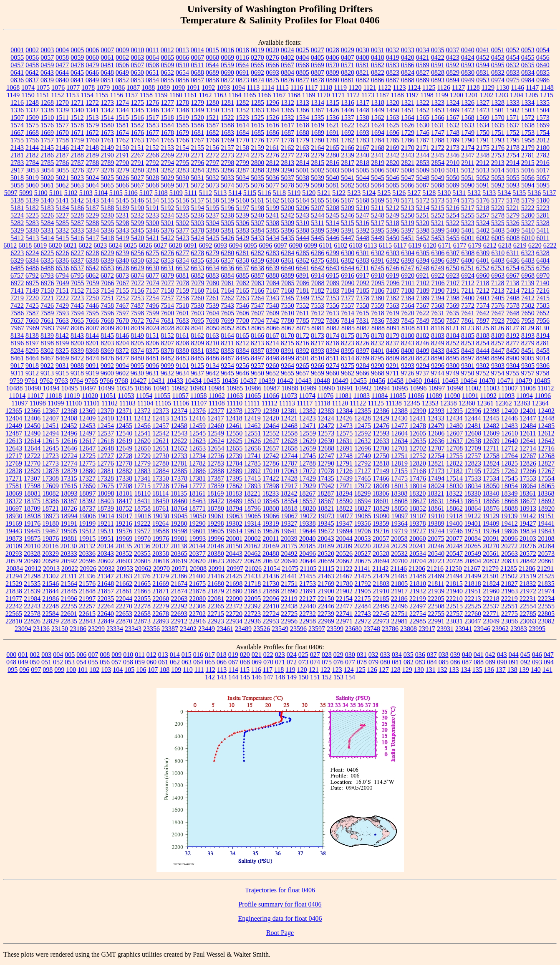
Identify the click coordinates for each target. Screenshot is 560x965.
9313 (47, 373)
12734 (197, 456)
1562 (378, 118)
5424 (197, 238)
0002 (32, 50)
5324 (483, 223)
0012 (167, 50)
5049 (438, 178)
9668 (378, 373)
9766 (106, 381)
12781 (179, 463)
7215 (528, 290)
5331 (47, 230)
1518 (167, 118)
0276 (272, 57)
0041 (483, 50)
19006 (88, 516)
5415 (62, 238)
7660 (32, 320)
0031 (378, 50)
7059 (93, 283)
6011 (543, 238)
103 (106, 670)
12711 (491, 448)
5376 (167, 230)
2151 (137, 148)
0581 (363, 65)
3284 (197, 170)
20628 (252, 561)
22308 (197, 606)
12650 (142, 448)
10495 (69, 388)
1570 (498, 118)
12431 (418, 418)
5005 (363, 170)
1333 (513, 103)
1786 (408, 140)
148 (280, 677)
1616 (272, 125)
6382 (348, 260)
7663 (62, 320)
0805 (303, 72)
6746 (393, 268)
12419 (252, 418)
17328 (106, 478)
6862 (92, 275)
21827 (510, 584)
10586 (143, 388)
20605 (142, 561)
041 (479, 655)
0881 (348, 80)
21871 (161, 591)
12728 (124, 456)
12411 (124, 418)
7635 (453, 313)
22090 (234, 599)
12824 (491, 463)
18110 (143, 493)
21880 (234, 591)
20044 (344, 538)
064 (198, 662)
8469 (62, 358)
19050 (198, 516)
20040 (308, 538)
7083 (258, 283)
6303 (393, 253)
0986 (543, 80)
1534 (303, 118)
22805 (546, 614)
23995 (537, 629)
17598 (32, 486)
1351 (227, 110)
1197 (412, 95)
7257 (167, 298)
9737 (422, 373)
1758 (62, 140)
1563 (393, 118)
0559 (227, 65)
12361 (485, 403)
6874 (137, 275)
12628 (289, 441)
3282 (167, 170)
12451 (50, 426)
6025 (130, 245)
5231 (122, 215)
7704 (257, 320)
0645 (77, 72)
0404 (303, 57)
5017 (543, 170)
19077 (345, 516)
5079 (303, 185)
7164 (227, 290)
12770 (32, 463)
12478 (418, 426)
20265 (472, 546)
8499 (288, 358)
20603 (124, 561)
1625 (393, 125)
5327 (528, 223)
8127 (512, 328)
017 (210, 655)
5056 (528, 178)
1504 (543, 110)
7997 (63, 328)
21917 (399, 591)
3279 (122, 170)
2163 (303, 148)
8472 (77, 358)
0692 (257, 72)
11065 (253, 396)
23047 (473, 621)
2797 (212, 163)
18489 (234, 501)
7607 (257, 313)
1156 (117, 95)
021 (257, 655)
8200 (77, 343)
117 (268, 670)
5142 (77, 200)
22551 (510, 606)
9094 (122, 366)
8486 (212, 358)
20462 (252, 553)
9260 (272, 366)
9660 (333, 373)
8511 (332, 358)
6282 (257, 253)
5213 (408, 208)
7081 (228, 283)
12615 (50, 441)
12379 (252, 411)
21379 (161, 576)
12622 (179, 441)
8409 (423, 351)
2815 (318, 163)
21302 (50, 576)
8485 (197, 358)
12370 (106, 411)
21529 (14, 584)
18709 (32, 508)
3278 (107, 170)
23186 (78, 629)
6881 (182, 275)
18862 (454, 508)
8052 (228, 328)
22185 (381, 599)
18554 (289, 501)
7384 (408, 298)
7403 (483, 298)
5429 (242, 238)
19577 (142, 531)
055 (93, 662)
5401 (468, 230)
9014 (543, 358)
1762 (122, 140)
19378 (418, 523)
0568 (303, 65)
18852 (418, 508)
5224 (17, 215)
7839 (393, 320)
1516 (137, 118)
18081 (33, 493)
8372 (122, 351)
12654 (216, 448)
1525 (257, 118)
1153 (72, 95)
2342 (393, 155)
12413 (161, 418)
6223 (17, 253)
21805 (399, 584)
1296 (272, 103)
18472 (216, 501)
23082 (546, 621)
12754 (436, 456)
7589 (47, 313)
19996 (216, 538)
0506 (122, 65)
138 (512, 670)
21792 (363, 584)
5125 (384, 193)
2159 (257, 148)
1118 (326, 87)
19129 (491, 516)
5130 (444, 193)
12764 (510, 456)
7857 (453, 320)
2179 (528, 148)
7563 (393, 305)
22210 (454, 599)
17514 (454, 478)
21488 (418, 576)
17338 (124, 478)
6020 (55, 245)
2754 (513, 155)
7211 (468, 290)
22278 (142, 606)
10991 (345, 388)
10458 (395, 381)
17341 (142, 478)
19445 (32, 531)
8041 (198, 328)
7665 (77, 320)
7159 (182, 290)
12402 (546, 411)
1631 (438, 125)
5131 (459, 193)
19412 (510, 523)
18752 (124, 508)
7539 (212, 305)
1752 (513, 133)
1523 (242, 118)
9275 (348, 366)
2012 (543, 140)
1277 (167, 103)
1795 (513, 140)
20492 (289, 553)
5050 (453, 178)
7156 (137, 290)
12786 (271, 463)
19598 (179, 531)
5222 (528, 208)
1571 (513, 118)
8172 (303, 336)
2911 (468, 163)
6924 (468, 275)
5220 (498, 208)
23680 (353, 629)
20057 (381, 538)
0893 (438, 80)
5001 (303, 170)
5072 (197, 185)
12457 (161, 426)
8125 (482, 328)
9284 (363, 366)
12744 (289, 456)
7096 (393, 283)
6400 (468, 260)
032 (373, 655)
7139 (527, 283)
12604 (399, 433)
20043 (326, 538)
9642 (212, 373)
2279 (318, 155)
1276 (152, 103)
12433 (436, 418)
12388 (399, 411)
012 (151, 655)
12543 (179, 433)
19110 (436, 516)
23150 (60, 629)
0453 (498, 57)
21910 (381, 591)
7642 (483, 313)
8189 (498, 336)
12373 (161, 411)
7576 (498, 305)
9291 (393, 366)
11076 (325, 396)
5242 (288, 215)
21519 (528, 576)
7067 (123, 283)
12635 (418, 441)
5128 (429, 193)
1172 (353, 95)
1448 (363, 110)
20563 (510, 553)
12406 (32, 418)
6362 (303, 260)
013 (163, 655)
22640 (106, 614)
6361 (288, 260)
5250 (408, 215)
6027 (160, 245)
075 (327, 662)
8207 (167, 343)
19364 (399, 523)
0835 (543, 72)
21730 (271, 584)
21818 (473, 584)
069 (257, 662)
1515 (122, 118)
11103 (127, 403)
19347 (344, 523)
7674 (152, 320)
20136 (142, 546)
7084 (273, 283)
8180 (408, 336)
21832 (528, 584)
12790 (326, 463)
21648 (106, 584)
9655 (288, 373)
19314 (252, 523)
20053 (363, 538)
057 (116, 662)
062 (175, 662)
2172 (438, 148)
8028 (168, 328)
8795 (378, 358)
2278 (303, 155)
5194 (197, 208)
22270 (124, 606)
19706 (363, 531)
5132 (474, 193)
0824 (408, 72)
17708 (124, 486)
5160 (242, 200)
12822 (454, 463)
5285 (62, 223)
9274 (333, 366)
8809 (393, 358)
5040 (333, 178)
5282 (17, 223)
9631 (152, 373)
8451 (528, 351)
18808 (271, 508)
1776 (257, 140)
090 (502, 662)
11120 (340, 403)
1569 (483, 118)
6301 (363, 253)
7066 (108, 283)
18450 (161, 501)
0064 (152, 57)
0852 (122, 80)
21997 (87, 599)
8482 (167, 358)
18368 (546, 493)
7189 (423, 290)
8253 (468, 343)
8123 (467, 328)
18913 (528, 508)
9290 (378, 366)
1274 (122, 103)
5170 (393, 200)
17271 (14, 478)
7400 (468, 298)
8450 (513, 351)
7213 (498, 290)
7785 (303, 320)
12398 (491, 411)
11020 (90, 396)
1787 (423, 140)
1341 (92, 110)
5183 (47, 208)
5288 (92, 223)
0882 (363, 80)
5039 (318, 178)
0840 (62, 80)
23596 (298, 629)
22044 (124, 599)
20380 (216, 553)
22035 (106, 599)
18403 (106, 501)
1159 (161, 95)
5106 (131, 193)
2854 (438, 163)
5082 (348, 185)
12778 (124, 463)
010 (128, 655)
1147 (532, 87)
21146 (399, 569)
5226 (47, 215)
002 (35, 655)
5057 (543, 178)
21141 (362, 569)
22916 (197, 621)
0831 (483, 72)
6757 (17, 275)
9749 (452, 373)
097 (36, 670)
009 (116, 655)
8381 (197, 351)
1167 (279, 95)
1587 (212, 125)
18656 (491, 501)
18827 (363, 508)
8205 (137, 343)
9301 (468, 366)
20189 (325, 546)
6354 (182, 260)
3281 (152, 170)
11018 (54, 396)
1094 (238, 87)
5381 (227, 230)
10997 (436, 388)
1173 (368, 95)
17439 (344, 478)
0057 (47, 57)
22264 (106, 606)
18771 (197, 508)
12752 (418, 456)
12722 (32, 456)
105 (129, 670)
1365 (288, 110)
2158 (242, 148)
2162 (288, 148)
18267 (307, 493)
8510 (318, 358)
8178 (378, 336)
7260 (197, 298)
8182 (423, 336)
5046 (393, 178)
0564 (242, 65)
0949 (468, 80)
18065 (546, 486)
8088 (378, 328)
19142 (527, 516)
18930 (14, 516)
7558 (363, 305)
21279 (490, 569)
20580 (32, 561)
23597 (317, 629)
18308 (399, 493)
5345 (137, 230)
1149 (13, 95)
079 (373, 662)
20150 (234, 546)
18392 (87, 501)
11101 (92, 403)
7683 (182, 320)
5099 (26, 193)
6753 (498, 268)
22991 (436, 621)
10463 (450, 381)
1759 (77, 140)
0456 (543, 57)
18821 (326, 508)
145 (245, 677)
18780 (216, 508)
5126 (399, 193)
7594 (77, 313)
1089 (163, 87)
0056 (32, 57)
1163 (220, 95)
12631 (344, 441)
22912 (179, 621)
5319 (408, 223)
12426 (344, 418)
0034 (423, 50)
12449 (14, 426)
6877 (152, 275)
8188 (483, 336)
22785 (528, 614)
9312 (32, 373)
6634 (212, 268)
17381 (197, 478)
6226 (62, 253)
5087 (423, 185)
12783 (216, 463)
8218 (333, 343)
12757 (473, 456)
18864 (473, 508)
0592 (453, 65)
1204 (517, 95)
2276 (272, 155)
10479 (524, 381)
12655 (234, 448)
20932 (106, 569)
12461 (234, 426)
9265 (303, 366)
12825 (510, 463)
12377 (216, 411)
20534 (418, 553)
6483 (528, 260)
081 (397, 662)
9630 (137, 373)
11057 (180, 396)
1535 (318, 118)
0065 (167, 57)
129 (407, 670)
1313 (303, 103)
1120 (355, 87)
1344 (122, 110)
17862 (234, 486)
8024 (153, 328)
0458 (32, 65)
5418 (107, 238)
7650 (528, 313)
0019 (257, 50)
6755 (528, 268)
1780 (318, 140)
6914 (318, 275)
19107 (418, 516)
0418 (378, 57)
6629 (137, 268)
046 (537, 655)
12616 (69, 441)
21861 (124, 591)
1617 (288, 125)
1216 (17, 103)
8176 (363, 336)
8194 (543, 336)
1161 (190, 95)
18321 (436, 493)
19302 (234, 523)
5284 (47, 223)
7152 (77, 290)
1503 (528, 110)
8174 (333, 336)
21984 (32, 599)
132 (442, 670)
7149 (32, 290)
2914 (513, 163)
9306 (543, 366)
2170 (408, 148)
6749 (438, 268)
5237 (212, 215)
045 (525, 655)
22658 (142, 614)
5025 (107, 178)
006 (81, 655)
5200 (288, 208)
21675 (197, 584)
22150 (326, 599)
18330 (472, 493)
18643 (454, 501)
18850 (399, 508)
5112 (205, 193)
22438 (289, 606)
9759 (16, 381)
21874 (179, 591)
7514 (167, 305)
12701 (399, 448)
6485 (17, 268)
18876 (491, 508)
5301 (167, 223)
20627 (234, 561)
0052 (513, 50)
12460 (216, 426)
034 (397, 655)
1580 (107, 125)
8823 (423, 358)
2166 (348, 148)
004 (58, 655)
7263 (242, 298)
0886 (378, 80)
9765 (91, 381)
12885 (179, 471)
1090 (178, 87)
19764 (491, 531)
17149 (381, 471)
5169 (378, 200)
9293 (408, 366)
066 (222, 662)
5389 (318, 230)
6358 (242, 260)
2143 (17, 148)
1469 (453, 110)
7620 (408, 313)
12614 (32, 441)
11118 (322, 403)
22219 (510, 599)
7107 (453, 283)
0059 (77, 57)
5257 (483, 215)
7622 (423, 313)
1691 (333, 133)
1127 (458, 87)
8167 (272, 336)
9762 (46, 381)
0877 (303, 80)
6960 (483, 275)
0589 (423, 65)
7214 (513, 290)
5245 (333, 215)
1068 (13, 87)
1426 (333, 110)
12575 (344, 433)
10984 (216, 388)
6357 (227, 260)
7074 (153, 283)
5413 (32, 238)
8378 (167, 351)
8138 (32, 336)
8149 (137, 336)
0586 (408, 65)
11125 (376, 403)
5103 (86, 193)
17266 (528, 471)
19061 (216, 516)
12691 (344, 448)
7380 (378, 298)
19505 (69, 531)
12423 (308, 418)
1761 (107, 140)
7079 (198, 283)
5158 (212, 200)
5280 (528, 215)
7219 (17, 298)
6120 (430, 245)
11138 (394, 403)
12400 (510, 411)
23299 (96, 629)
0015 (212, 50)
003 (46, 655)
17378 (179, 478)
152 (327, 677)
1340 (77, 110)
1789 (453, 140)
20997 (235, 569)
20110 (32, 546)
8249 (438, 343)
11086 (416, 396)
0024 (288, 50)
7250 (92, 298)
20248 (454, 546)
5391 (348, 230)
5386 (288, 230)
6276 (167, 253)
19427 (528, 523)
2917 (17, 170)
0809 (333, 72)
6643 (333, 268)
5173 (438, 200)
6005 (498, 238)
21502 (510, 576)
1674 (122, 133)
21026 (253, 569)
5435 (288, 238)
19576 (124, 531)
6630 (152, 268)
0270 (257, 57)
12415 (179, 418)
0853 (137, 80)
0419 (393, 57)
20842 (528, 561)
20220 (362, 546)
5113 (220, 193)
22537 (491, 606)
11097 (19, 403)
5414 (47, 238)
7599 (152, 313)
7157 (152, 290)
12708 (454, 448)
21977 (14, 599)
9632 (167, 373)
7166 (257, 290)
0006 (92, 50)
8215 (288, 343)
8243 (408, 343)
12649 (124, 448)
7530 (197, 305)
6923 (453, 275)
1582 (137, 125)
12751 (399, 456)
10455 (358, 381)
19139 (509, 516)
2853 (423, 163)
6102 (341, 245)
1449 (378, 110)
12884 (161, 471)
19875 (32, 538)
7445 (77, 305)
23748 (372, 629)
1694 (378, 133)
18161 (197, 493)
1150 (28, 95)
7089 (333, 283)
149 (292, 677)
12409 (87, 418)
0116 (242, 57)
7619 (393, 313)
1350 (212, 110)
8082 (333, 328)
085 (444, 662)
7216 (543, 290)
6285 (303, 253)
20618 (161, 561)
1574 (17, 125)
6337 (77, 260)
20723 (436, 561)
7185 (363, 290)
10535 (124, 388)
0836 (17, 80)
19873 (14, 538)
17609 (50, 486)
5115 (250, 193)
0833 (513, 72)
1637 (513, 125)
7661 (47, 320)
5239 (242, 215)
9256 (242, 366)
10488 (14, 388)
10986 (253, 388)
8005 (78, 328)
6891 (303, 275)
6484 (543, 260)
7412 (528, 298)
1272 (92, 103)
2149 (107, 148)
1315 (333, 103)
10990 (326, 388)
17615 (69, 486)
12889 (234, 471)
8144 (92, 336)
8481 (152, 358)
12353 (430, 403)
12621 (161, 441)
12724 (69, 456)
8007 (93, 328)
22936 (252, 621)
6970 (543, 275)
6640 (288, 268)
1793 (498, 140)
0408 (363, 57)
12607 (454, 433)
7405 (498, 298)
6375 (318, 260)
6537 (77, 268)
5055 (513, 178)
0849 (92, 80)
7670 (122, 320)
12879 (69, 471)
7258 (182, 298)
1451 (408, 110)
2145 (47, 148)
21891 (308, 591)
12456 (142, 426)
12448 (546, 418)
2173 (453, 148)
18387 (69, 501)
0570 (333, 65)
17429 (308, 478)
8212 (242, 343)
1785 (393, 140)
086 (455, 662)
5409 (513, 230)
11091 (470, 396)
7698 (212, 320)
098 (48, 670)
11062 (216, 396)
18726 (69, 508)
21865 (142, 591)
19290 (197, 523)
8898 (483, 358)
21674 (179, 584)
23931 (445, 629)
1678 (167, 133)
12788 (308, 463)
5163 (288, 200)
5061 (47, 185)
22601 (69, 614)
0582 (378, 65)
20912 (33, 569)
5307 (257, 223)
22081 (216, 599)
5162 (272, 200)
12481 (473, 426)
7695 (197, 320)
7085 (288, 283)
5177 (498, 200)
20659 (326, 561)
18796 (252, 508)
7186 (378, 290)
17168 (418, 471)
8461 (17, 358)
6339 (107, 260)
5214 (423, 208)
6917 (363, 275)
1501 (498, 110)
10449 (340, 381)
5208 (333, 208)
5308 (272, 223)
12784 (234, 463)
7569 (453, 305)
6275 (152, 253)
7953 (528, 320)
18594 (363, 501)
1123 (399, 87)
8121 (452, 328)
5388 (303, 230)
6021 (70, 245)
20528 (381, 553)
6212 (490, 245)
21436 (271, 576)
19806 (510, 531)
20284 (546, 546)
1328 (498, 103)
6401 (483, 260)
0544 (212, 65)
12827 (546, 463)
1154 (87, 95)
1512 (77, 118)
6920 (408, 275)
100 (71, 670)
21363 (124, 576)
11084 (380, 396)
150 (303, 677)
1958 (528, 140)
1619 (318, 125)
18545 (271, 501)
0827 (423, 72)
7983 (48, 328)
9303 (498, 366)
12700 (381, 448)
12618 (106, 441)
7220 (32, 298)
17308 (50, 478)
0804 (288, 72)
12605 (418, 433)
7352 (318, 298)
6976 (48, 283)
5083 (363, 185)
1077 (73, 87)
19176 (32, 523)
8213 (257, 343)
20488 (271, 553)
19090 (381, 516)
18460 (179, 501)
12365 (14, 411)
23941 (464, 629)
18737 (87, 508)
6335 (47, 260)
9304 (513, 366)
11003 (491, 388)
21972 (528, 591)
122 (325, 670)
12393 (436, 411)
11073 (289, 396)
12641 (528, 441)
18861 (436, 508)
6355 (197, 260)
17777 (197, 486)
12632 (363, 441)
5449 (378, 238)
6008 (513, 238)
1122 (385, 87)
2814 (303, 163)
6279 (212, 253)
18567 (326, 501)
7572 (468, 305)
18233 (270, 493)
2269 (167, 155)
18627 (418, 501)
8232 (378, 343)
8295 (32, 351)
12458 (179, 426)
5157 (197, 200)
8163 (212, 336)
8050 (213, 328)
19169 (14, 523)
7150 (47, 290)
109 (176, 670)
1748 (453, 133)
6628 (122, 268)
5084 (378, 185)
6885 (242, 275)
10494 (51, 388)
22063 (179, 599)
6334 (32, 260)
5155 (167, 200)
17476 (418, 478)
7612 (318, 313)
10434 (193, 381)
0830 (468, 72)
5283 (32, 223)
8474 (92, 358)
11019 (72, 396)
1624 (378, 125)
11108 (217, 403)
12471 (308, 426)
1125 (429, 87)
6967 (513, 275)
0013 (182, 50)
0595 (498, 65)
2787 (77, 163)
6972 (18, 283)
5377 (182, 230)
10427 (138, 381)
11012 (546, 388)
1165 (249, 95)
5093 (513, 185)
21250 (454, 569)
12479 (436, 426)
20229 (399, 546)
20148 (215, 546)
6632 (182, 268)
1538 (363, 118)
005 (70, 655)
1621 (333, 125)
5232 (137, 215)
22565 (14, 614)
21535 (32, 584)
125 (361, 670)
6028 (175, 245)
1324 (453, 103)
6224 (32, 253)
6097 (280, 245)
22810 (14, 621)
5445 (318, 238)
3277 (92, 170)
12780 (161, 463)
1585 (182, 125)
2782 (543, 155)
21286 (527, 569)
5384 (257, 230)
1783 (363, 140)
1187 (382, 95)
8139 (47, 336)
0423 (453, 57)
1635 (498, 125)
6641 (303, 268)
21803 (381, 584)
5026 (122, 178)
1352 (242, 110)
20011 (271, 538)
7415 (543, 298)
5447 (348, 238)
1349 (197, 110)
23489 (243, 629)
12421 (289, 418)
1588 (227, 125)
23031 (454, 621)
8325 (62, 351)
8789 (363, 358)
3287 (242, 170)
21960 (491, 591)
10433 (175, 381)
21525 (546, 576)
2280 (333, 155)
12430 (399, 418)
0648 (107, 72)
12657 (271, 448)
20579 (14, 561)
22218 (491, 599)
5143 (92, 200)
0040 (468, 50)
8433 (438, 351)
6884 (227, 275)
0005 (77, 50)
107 (153, 670)
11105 (163, 403)
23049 (491, 621)
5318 (393, 223)
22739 (326, 614)
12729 (142, 456)
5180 (543, 200)
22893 (161, 621)
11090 (452, 396)
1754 (543, 133)
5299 (137, 223)
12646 (69, 448)
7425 (32, 305)
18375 (32, 501)
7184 (348, 290)
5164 (303, 200)
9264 (288, 366)
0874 (257, 80)
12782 (197, 463)
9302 (483, 366)
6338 (92, 260)
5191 (152, 208)
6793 (47, 275)
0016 (227, 50)
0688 (197, 72)
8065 (258, 328)
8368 (92, 351)
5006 (378, 170)
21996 (69, 599)
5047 (408, 178)
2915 (528, 163)
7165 (242, 290)
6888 (272, 275)
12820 (418, 463)
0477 (62, 65)
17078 (326, 471)
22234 (546, 599)
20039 (289, 538)
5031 (197, 178)
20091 (491, 538)
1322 (423, 103)
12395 (454, 411)
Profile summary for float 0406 (280, 904)
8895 (453, 358)
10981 (161, 388)
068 (245, 662)
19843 (546, 531)
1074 (28, 87)
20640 (289, 561)
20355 (142, 553)
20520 (326, 553)
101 (83, 670)
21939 (436, 591)
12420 (271, 418)
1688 (303, 133)
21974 (546, 591)
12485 (546, 426)
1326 (468, 103)
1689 (318, 133)
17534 (491, 478)
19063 (235, 516)
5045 (378, 178)
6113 (370, 245)
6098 (295, 245)
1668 (32, 133)
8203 (107, 343)
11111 (252, 403)
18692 (546, 501)
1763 (137, 140)
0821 (363, 72)
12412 (142, 418)
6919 (393, 275)
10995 (400, 388)
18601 (381, 501)
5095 (543, 185)
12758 (491, 456)
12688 (326, 448)
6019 (40, 245)
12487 (14, 433)
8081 (318, 328)
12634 (399, 441)
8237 (393, 343)
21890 (289, 591)
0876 (288, 80)
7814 (348, 320)
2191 (122, 155)
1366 (303, 110)
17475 (399, 478)
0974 (498, 80)
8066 (273, 328)
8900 (513, 358)
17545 (510, 478)
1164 (235, 95)
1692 (348, 133)
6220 (535, 245)
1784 (378, 140)
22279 (161, 606)
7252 (122, 298)
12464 (271, 426)
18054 (510, 486)
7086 (303, 283)
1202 (487, 95)
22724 (271, 614)
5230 (107, 215)
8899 (498, 358)
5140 (47, 200)
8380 (182, 351)
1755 (17, 140)
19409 (491, 523)
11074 (307, 396)
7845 (408, 320)
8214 (272, 343)
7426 (47, 305)
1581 (122, 125)
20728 (454, 561)
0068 (212, 57)
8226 (363, 343)
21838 (14, 591)
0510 (182, 65)
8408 (408, 351)
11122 (358, 403)
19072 (308, 516)
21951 (473, 591)
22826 (32, 621)
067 (233, 662)
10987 (271, 388)
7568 (438, 305)
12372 (142, 411)
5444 (303, 238)
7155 (122, 290)
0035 (438, 50)
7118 (483, 283)
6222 (550, 245)
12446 (510, 418)
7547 (257, 305)
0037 (453, 50)
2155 (197, 148)
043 (502, 655)
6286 (318, 253)
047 (549, 655)
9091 (92, 366)
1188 (397, 95)
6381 (333, 260)
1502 (513, 110)
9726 (407, 373)
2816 (333, 163)
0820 (348, 72)
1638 (528, 125)
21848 (87, 591)
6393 (408, 260)
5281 (543, 215)
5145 (122, 200)
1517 (152, 118)
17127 (363, 471)
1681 (197, 133)
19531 (106, 531)
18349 (509, 493)
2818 (363, 163)
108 (164, 670)
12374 (179, 411)
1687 (288, 133)
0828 (438, 72)
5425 (212, 238)
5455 (453, 238)
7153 (92, 290)
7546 (242, 305)
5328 (543, 223)
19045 (179, 516)
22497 (418, 606)
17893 (252, 486)
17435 (326, 478)
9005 (528, 358)
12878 (50, 471)
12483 (510, 426)
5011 (453, 170)
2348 (483, 155)
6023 (100, 245)
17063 (289, 471)
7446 (92, 305)
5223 (543, 208)
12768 (546, 456)
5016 (528, 170)
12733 (179, 456)
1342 (107, 110)
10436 (230, 381)
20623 (216, 561)
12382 (308, 411)
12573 (326, 433)
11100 (74, 403)
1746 (423, 133)
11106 (181, 403)
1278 (182, 103)
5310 (303, 223)
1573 (543, 118)
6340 (122, 260)
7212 (483, 290)
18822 (344, 508)
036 (420, 655)
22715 (216, 614)
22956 (289, 621)
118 (279, 670)
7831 (363, 320)
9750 (467, 373)
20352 (124, 553)
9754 (497, 373)
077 (350, 662)
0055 (17, 57)
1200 (457, 95)
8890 (438, 358)
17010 (271, 471)
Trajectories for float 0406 (280, 890)
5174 (453, 200)
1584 (167, 125)
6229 (107, 253)
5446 (333, 238)
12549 (216, 433)
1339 (62, 110)
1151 (43, 95)
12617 (87, 441)
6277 (182, 253)
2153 (167, 148)
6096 (265, 245)
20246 (436, 546)
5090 (468, 185)
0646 (92, 72)
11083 (362, 396)
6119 (415, 245)
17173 (436, 471)
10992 (363, 388)
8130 (542, 328)
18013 (399, 486)
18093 (69, 493)
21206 (417, 569)
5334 (92, 230)
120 (302, 670)
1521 (212, 118)
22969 (326, 621)
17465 (363, 478)
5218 (483, 208)
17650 (87, 486)
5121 (324, 193)
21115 (326, 569)
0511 (197, 65)
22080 (197, 599)
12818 (381, 463)
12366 (32, 411)
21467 (344, 576)
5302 (182, 223)
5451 (408, 238)
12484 (528, 426)
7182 (318, 290)
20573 (546, 553)
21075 (290, 569)
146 (257, 677)
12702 (418, 448)
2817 (348, 163)
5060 (32, 185)
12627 (271, 441)
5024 (92, 178)
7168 (288, 290)
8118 (438, 328)
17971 (344, 486)
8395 (348, 351)
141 (547, 670)
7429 (62, 305)
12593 (381, 433)
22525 (473, 606)
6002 (483, 238)
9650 (257, 373)
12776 (106, 463)
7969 (33, 328)
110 (188, 670)
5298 (122, 223)
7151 (62, 290)
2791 (137, 163)
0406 (333, 57)
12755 (454, 456)
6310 (498, 253)
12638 (473, 441)
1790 (468, 140)
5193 (182, 208)
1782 (348, 140)
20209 (344, 546)
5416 (77, 238)
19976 (161, 538)
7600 (167, 313)
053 (70, 662)
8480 (137, 358)
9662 (348, 373)
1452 (423, 110)
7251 (107, 298)
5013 (483, 170)
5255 (468, 215)
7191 (453, 290)
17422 (271, 478)
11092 (488, 396)
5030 (182, 178)
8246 (423, 343)
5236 (197, 215)
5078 (288, 185)
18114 (160, 493)
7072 (138, 283)
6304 (408, 253)
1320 (393, 103)
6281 (242, 253)
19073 (326, 516)
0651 (152, 72)
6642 (318, 268)
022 (268, 655)
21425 (234, 576)
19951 (106, 538)
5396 (393, 230)
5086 (408, 185)
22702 (197, 614)
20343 (106, 553)
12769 (14, 463)
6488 (47, 268)
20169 (270, 546)
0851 (107, 80)
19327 (289, 523)
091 (514, 662)
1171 (338, 95)
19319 (271, 523)
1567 (453, 118)
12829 (32, 471)
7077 (168, 283)
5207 (318, 208)
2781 (528, 155)
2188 (77, 155)
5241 (272, 215)
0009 (122, 50)
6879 (167, 275)
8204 (122, 343)
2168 (378, 148)
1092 (208, 87)
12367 (50, 411)
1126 (443, 87)
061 (163, 662)
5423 (182, 238)
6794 (62, 275)
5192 (167, 208)
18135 (179, 493)
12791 (344, 463)
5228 (77, 215)
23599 (335, 629)
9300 (453, 366)
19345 (326, 523)
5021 (62, 178)
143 (222, 677)
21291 (545, 569)
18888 (510, 508)
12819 (399, 463)
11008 (528, 388)
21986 (50, 599)
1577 (62, 125)
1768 (212, 140)
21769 (326, 584)
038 (444, 655)
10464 (469, 381)
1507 (17, 118)
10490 (33, 388)
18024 (436, 486)
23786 (390, 629)
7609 (272, 313)
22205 (436, 599)
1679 (182, 133)
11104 (145, 403)
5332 (62, 230)
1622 (348, 125)
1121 (370, 87)
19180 (50, 523)
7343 (272, 298)
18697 (14, 508)
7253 (137, 298)
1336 (17, 110)
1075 (43, 87)
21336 (87, 576)
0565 (257, 65)
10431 (156, 381)
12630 (326, 441)
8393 (318, 351)
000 (11, 655)
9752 (482, 373)
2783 (17, 163)
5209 (348, 208)
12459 (197, 426)
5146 (137, 200)
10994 (381, 388)
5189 (122, 208)
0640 (543, 65)
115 (245, 670)
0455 (528, 57)
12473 (344, 426)
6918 (378, 275)
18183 (234, 493)
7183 (333, 290)
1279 (197, 103)
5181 (17, 208)
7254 (152, 298)
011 (140, 655)
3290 (288, 170)
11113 (287, 403)
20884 (15, 569)
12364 (540, 403)
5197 (242, 208)
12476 (381, 426)
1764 (152, 140)
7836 (378, 320)
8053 (243, 328)
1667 (17, 133)
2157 (227, 148)
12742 (271, 456)
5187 (92, 208)
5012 (468, 170)
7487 (137, 305)
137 (501, 670)
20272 (509, 546)
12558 (289, 433)
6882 (197, 275)
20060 (418, 538)
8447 (498, 351)
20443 (234, 553)
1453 (438, 110)
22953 (271, 621)
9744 (437, 373)
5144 (107, 200)
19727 (418, 531)
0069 (227, 57)
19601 (197, 531)
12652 (179, 448)
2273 (227, 155)
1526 (272, 118)
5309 (288, 223)
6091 (190, 245)
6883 (212, 275)
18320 (417, 493)
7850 (438, 320)
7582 (528, 305)
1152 (57, 95)
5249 (393, 215)
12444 (473, 418)
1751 (498, 133)
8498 (272, 358)
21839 (32, 591)
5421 (152, 238)
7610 (288, 313)
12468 (289, 426)
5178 (513, 200)
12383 (326, 411)
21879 (216, 591)
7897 (483, 320)
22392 (252, 606)
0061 (107, 57)
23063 (528, 621)
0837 (32, 80)
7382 (393, 298)
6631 (167, 268)
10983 (198, 388)
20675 (363, 561)
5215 (438, 208)
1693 (363, 133)
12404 (14, 418)
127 (384, 670)
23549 (280, 629)
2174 (468, 148)
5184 (62, 208)
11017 (35, 396)
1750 (483, 133)
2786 (62, 163)
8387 (257, 351)
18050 (491, 486)
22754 (418, 614)
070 (268, 662)
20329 (50, 553)
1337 (32, 110)
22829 (50, 621)
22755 (436, 614)
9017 (17, 366)
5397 (408, 230)
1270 (62, 103)
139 (524, 670)
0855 (167, 80)
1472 (468, 110)
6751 (468, 268)
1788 (438, 140)
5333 (77, 230)
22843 (87, 621)
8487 (227, 358)
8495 (242, 358)
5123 (354, 193)
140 (536, 670)
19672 (326, 531)
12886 (197, 471)
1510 (47, 118)
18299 (362, 493)
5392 (363, 230)
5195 (212, 208)
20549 (473, 553)
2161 (272, 148)
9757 (527, 373)
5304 (212, 223)
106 (141, 670)
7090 (348, 283)
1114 (268, 87)
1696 (393, 133)
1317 (363, 103)
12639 (491, 441)
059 (140, 662)
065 (210, 662)
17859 (216, 486)
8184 (453, 336)
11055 (162, 396)
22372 (234, 606)
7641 (468, 313)
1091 (193, 87)
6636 (227, 268)
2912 (483, 163)
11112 (270, 403)
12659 (308, 448)
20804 (473, 561)
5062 (62, 185)
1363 (257, 110)
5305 (227, 223)
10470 (487, 381)
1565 (423, 118)
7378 (363, 298)
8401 (378, 351)
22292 (179, 606)
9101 (182, 366)
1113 (253, 87)
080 (385, 662)
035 (409, 655)
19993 (197, 538)
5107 (146, 193)
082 (409, 662)
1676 (137, 133)
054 (81, 662)
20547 (454, 553)
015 (187, 655)
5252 (438, 215)
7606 (242, 313)
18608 (399, 501)
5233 (152, 215)
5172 (423, 200)
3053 (32, 170)
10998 (455, 388)
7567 (423, 305)
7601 (182, 313)
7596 (107, 313)
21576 (87, 584)
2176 (498, 148)
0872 (227, 80)
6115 (385, 245)
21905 (363, 591)
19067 (290, 516)
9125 (197, 366)
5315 (348, 223)
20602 (106, 561)
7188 (408, 290)
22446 (326, 606)
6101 (325, 245)
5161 (257, 200)
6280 (227, 253)
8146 (122, 336)
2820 (393, 163)
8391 (288, 351)
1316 (348, 103)
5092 (498, 185)
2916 (543, 163)
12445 (491, 418)
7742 (272, 320)
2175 (483, 148)
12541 (142, 433)
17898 (271, 486)
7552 (303, 305)
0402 (288, 57)
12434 (454, 418)
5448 (363, 238)
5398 (423, 230)
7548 (272, 305)
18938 (33, 516)
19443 (14, 531)
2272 (212, 155)
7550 (288, 305)
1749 (468, 133)
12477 (399, 426)
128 (396, 670)
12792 (363, 463)
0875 (272, 80)
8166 (257, 336)
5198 (257, 208)
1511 (62, 118)
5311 (317, 223)
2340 (363, 155)
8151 (152, 336)
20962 (143, 569)
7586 (17, 313)
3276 (77, 170)
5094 (528, 185)
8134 (17, 336)
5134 (504, 193)
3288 (257, 170)
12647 (87, 448)
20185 (307, 546)
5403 (498, 230)
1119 (340, 87)
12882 (124, 471)
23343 (133, 629)
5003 (333, 170)
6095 (250, 245)
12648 (106, 448)
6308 (468, 253)
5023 (77, 178)
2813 (288, 163)
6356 (212, 260)
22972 (363, 621)
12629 (308, 441)
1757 (47, 140)
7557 (348, 305)
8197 (32, 343)
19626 (271, 531)
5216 (453, 208)
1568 (468, 118)
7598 (137, 313)
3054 (47, 170)
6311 (513, 253)
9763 (61, 381)
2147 (77, 148)
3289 (272, 170)
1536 (333, 118)
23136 (41, 629)
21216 (435, 569)
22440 (308, 606)
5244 (318, 215)
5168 (363, 200)
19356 (363, 523)
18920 (546, 508)
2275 (257, 155)
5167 (348, 200)
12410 (106, 418)
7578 (513, 305)
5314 (333, 223)
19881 (69, 538)
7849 (423, 320)
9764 (76, 381)
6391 (378, 260)
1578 (77, 125)
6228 (92, 253)
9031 (62, 366)
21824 (491, 584)
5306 (242, 223)
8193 (528, 336)
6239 (122, 253)
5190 (137, 208)
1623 (363, 125)
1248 (32, 103)
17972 (363, 486)
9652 (272, 373)
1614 (242, 125)
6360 (272, 260)
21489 (436, 576)
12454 (106, 426)
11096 (543, 396)
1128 (473, 87)
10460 (414, 381)
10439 (267, 381)
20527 (363, 553)
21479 (381, 576)
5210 (363, 208)
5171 (408, 200)
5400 (453, 230)
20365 (179, 553)
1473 (483, 110)
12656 (252, 448)
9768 (121, 381)
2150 (122, 148)
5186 (77, 208)
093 (537, 662)
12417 (216, 418)
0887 (393, 80)
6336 (62, 260)
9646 (242, 373)
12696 (363, 448)
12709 (473, 448)
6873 (122, 275)
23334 (115, 629)
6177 (460, 245)
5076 (257, 185)
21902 (344, 591)
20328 (32, 553)
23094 (23, 629)
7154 (107, 290)
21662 (124, 584)
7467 (122, 305)
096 (24, 670)
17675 (106, 486)
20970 (161, 569)
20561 (491, 553)
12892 (252, 471)
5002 (318, 170)
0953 (483, 80)
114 (233, 670)
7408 (513, 298)
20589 (50, 561)
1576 (47, 125)
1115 (282, 87)
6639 (272, 268)
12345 (412, 403)
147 (268, 677)
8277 (513, 343)
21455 (308, 576)
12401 (528, 411)
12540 (124, 433)
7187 (393, 290)
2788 (92, 163)
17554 (546, 478)
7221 (47, 298)
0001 (17, 50)
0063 (137, 57)
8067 (288, 328)
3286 (227, 170)
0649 (122, 72)
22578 (32, 614)
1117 (312, 87)
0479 (92, 65)
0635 (528, 65)
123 (337, 670)
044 (514, 655)
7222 (62, 298)
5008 (408, 170)
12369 (87, 411)
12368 (69, 411)
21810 (418, 584)
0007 (107, 50)
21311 (69, 576)
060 (151, 662)
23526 (262, 629)
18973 (51, 516)
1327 (483, 103)
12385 (363, 411)
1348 (182, 110)
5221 (513, 208)
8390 (272, 351)
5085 (393, 185)
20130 (68, 546)
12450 (32, 426)
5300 (152, 223)
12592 (363, 433)
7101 (408, 283)
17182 (454, 471)
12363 (522, 403)
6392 (393, 260)
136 (489, 670)
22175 (363, 599)
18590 (344, 501)
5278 (498, 215)
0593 (468, 65)
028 (327, 655)
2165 (333, 148)
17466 (381, 478)
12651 (161, 448)
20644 (308, 561)
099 (59, 670)
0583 (393, 65)
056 (105, 662)
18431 (142, 501)
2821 (408, 163)
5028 (152, 178)
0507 (137, 65)
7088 (318, 283)
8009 (108, 328)
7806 (333, 320)
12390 (418, 411)
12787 (289, 463)
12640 (510, 441)
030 (350, 655)
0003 (47, 50)
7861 (468, 320)
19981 (179, 538)
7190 (438, 290)
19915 (87, 538)
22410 (271, 606)
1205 (532, 95)
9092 (107, 366)
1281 (227, 103)
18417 (124, 501)
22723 (252, 614)
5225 (32, 215)
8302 (47, 351)
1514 (107, 118)
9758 (542, 373)
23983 (519, 629)
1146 (517, 87)
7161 (212, 290)
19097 (400, 516)
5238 (227, 215)
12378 (234, 411)
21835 (546, 584)
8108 (408, 328)
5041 (348, 178)
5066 (122, 185)
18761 (161, 508)
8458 (543, 351)
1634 (483, 125)
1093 (223, 87)
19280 (179, 523)
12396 (473, 411)
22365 (216, 606)
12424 (326, 418)
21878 (197, 591)
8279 (528, 343)
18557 (308, 501)
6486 (32, 268)
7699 (227, 320)
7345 (288, 298)
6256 (137, 253)
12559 (308, 433)
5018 (17, 178)
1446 (348, 110)
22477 (344, 606)
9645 (227, 373)
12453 (87, 426)
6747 (408, 268)
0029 (348, 50)
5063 (77, 185)
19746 (454, 531)
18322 (454, 493)
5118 (279, 193)
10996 (418, 388)
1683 (227, 133)
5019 (32, 178)
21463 (326, 576)
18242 (289, 493)
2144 (32, 148)
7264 (257, 298)
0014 (197, 50)
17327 (87, 478)
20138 (179, 546)
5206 (303, 208)
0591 (438, 65)
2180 (543, 148)
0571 (348, 65)
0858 (212, 80)
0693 (272, 72)
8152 (167, 336)
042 (490, 655)
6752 (483, 268)
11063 (235, 396)
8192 (513, 336)
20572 (528, 553)
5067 (137, 185)
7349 (303, 298)
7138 (512, 283)
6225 (47, 253)
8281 (543, 343)
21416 (216, 576)
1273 (107, 103)
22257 (87, 606)
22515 (454, 606)
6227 (77, 253)
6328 (543, 253)
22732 (308, 614)
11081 (343, 396)
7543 (227, 305)
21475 (363, 576)
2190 (107, 155)
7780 (288, 320)
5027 (137, 178)
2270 (182, 155)
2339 (348, 155)
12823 (473, 463)
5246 (348, 215)
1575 (32, 125)
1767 (197, 140)
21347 (106, 576)
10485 (542, 381)
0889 (423, 80)
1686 (272, 133)
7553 (318, 305)
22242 (14, 606)
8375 (152, 351)
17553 (528, 478)
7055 (78, 283)
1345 (137, 110)
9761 (31, 381)
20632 (271, 561)
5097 (11, 193)
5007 (393, 170)
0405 (318, 57)
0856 (182, 80)
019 (233, 655)
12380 (271, 411)
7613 (333, 313)
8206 (152, 343)
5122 (339, 193)
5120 (309, 193)
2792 (152, 163)
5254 (453, 215)
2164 (318, 148)
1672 (92, 133)
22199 (418, 599)
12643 (14, 448)
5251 (423, 215)
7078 (183, 283)
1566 (438, 118)
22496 (399, 606)
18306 (381, 493)
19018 (143, 516)
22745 (381, 614)
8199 (62, 343)
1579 (92, 125)
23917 (427, 629)
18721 (50, 508)
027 (315, 655)
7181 (303, 290)
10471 (505, 381)
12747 (326, 456)
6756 (543, 268)
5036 (272, 178)
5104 (101, 193)
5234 (167, 215)
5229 (92, 215)
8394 (333, 351)
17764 (179, 486)
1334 (528, 103)
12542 (161, 433)
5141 (62, 200)
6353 (167, 260)
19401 (473, 523)
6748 (423, 268)
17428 (289, 478)
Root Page (280, 933)
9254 (227, 366)
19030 (161, 516)
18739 (106, 508)
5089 (453, 185)
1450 (393, 110)
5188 (107, 208)
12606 (436, 433)
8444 (483, 351)
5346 (152, 230)
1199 (442, 95)
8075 (303, 328)
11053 (126, 396)
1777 (272, 140)
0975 (513, 80)
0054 (543, 50)
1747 (438, 133)
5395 (378, 230)
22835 (69, 621)
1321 (408, 103)
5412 (17, 238)
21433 (252, 576)
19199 (87, 523)
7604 (212, 313)
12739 (234, 456)
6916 (348, 275)
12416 (197, 418)
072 (292, 662)
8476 (107, 358)
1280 (212, 103)
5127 (414, 193)
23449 (207, 629)
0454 (513, 57)
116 (256, 670)
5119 (294, 193)
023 (280, 655)
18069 (14, 493)
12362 (504, 403)
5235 (182, 215)
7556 (333, 305)
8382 (212, 351)
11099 (56, 403)
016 (198, 655)
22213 (473, 599)
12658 (289, 448)
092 (525, 662)
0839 (47, 80)
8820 (408, 358)
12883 (142, 471)
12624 (216, 441)
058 (128, 662)
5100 (41, 193)
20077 (454, 538)
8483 (182, 358)
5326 (513, 223)
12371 (124, 411)
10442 (285, 381)
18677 (528, 501)
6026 (145, 245)
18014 (418, 486)
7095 (378, 283)
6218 (505, 245)
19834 (528, 531)
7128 (497, 283)
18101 (124, 493)
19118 (454, 516)
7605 (227, 313)
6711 (362, 268)
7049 (63, 283)
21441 (289, 576)
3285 (212, 170)
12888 (216, 471)
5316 (363, 223)
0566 (272, 65)
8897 (468, 358)
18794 (234, 508)
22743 (363, 614)
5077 (272, 185)
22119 (289, 599)
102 (94, 670)
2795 (182, 163)
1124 (414, 87)
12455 (124, 426)
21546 (50, 584)
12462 (252, 426)
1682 (212, 133)
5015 (513, 170)
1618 (303, 125)
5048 (423, 178)
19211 (105, 523)
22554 (528, 606)
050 (35, 662)
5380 (212, 230)
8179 (393, 336)
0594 (483, 65)
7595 (92, 313)
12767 (528, 456)
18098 (106, 493)
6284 (288, 253)
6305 (423, 253)
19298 (216, 523)
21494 (454, 576)
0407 (348, 57)
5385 (272, 230)
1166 (264, 95)
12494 (50, 433)
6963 (498, 275)
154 (350, 677)
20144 (197, 546)
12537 (106, 433)
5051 (468, 178)
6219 (520, 245)
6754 (513, 268)
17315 (69, 478)
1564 (408, 118)
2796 (197, 163)
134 (466, 670)
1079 (103, 87)
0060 (92, 57)
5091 (483, 185)
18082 (51, 493)
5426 (227, 238)
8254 (483, 343)
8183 (438, 336)
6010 (528, 238)
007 (93, 655)
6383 (363, 260)
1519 (182, 118)
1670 (62, 133)
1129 (488, 87)
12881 (106, 471)
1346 (152, 110)
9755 (512, 373)
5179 (528, 200)
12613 (14, 441)
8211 (227, 343)
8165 (242, 336)
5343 (122, 230)
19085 (363, 516)
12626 (252, 441)
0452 (483, 57)
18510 (252, 501)
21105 (308, 569)
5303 (197, 223)
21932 (418, 591)
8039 (183, 328)
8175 (348, 336)
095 (13, 670)
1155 (102, 95)
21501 (491, 576)
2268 (152, 155)
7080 (213, 283)
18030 (454, 486)
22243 (32, 606)
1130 (503, 87)
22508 (436, 606)
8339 (77, 351)
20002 (252, 538)
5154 (152, 200)
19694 (344, 531)
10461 (432, 381)
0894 (453, 80)
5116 (264, 193)
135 (477, 670)
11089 (434, 396)
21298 (32, 576)
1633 (468, 125)
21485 (399, 576)
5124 (369, 193)
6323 (528, 253)
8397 (363, 351)
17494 (436, 478)
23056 (510, 621)
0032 (393, 50)
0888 (408, 80)
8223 (348, 343)
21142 (380, 569)
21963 (510, 591)
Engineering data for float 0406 (280, 918)
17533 (473, 478)
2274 (242, 155)
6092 (205, 245)
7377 (348, 298)
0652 (167, 72)
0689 (212, 72)
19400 (454, 523)
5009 (423, 170)
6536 (62, 268)
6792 (32, 275)
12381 (289, 411)
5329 (17, 230)
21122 (344, 569)
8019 (138, 328)
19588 (161, 531)
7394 (438, 298)
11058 (198, 396)
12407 (50, 418)
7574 (483, 305)
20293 (14, 553)
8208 (182, 343)
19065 (253, 516)
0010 (137, 50)
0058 (62, 57)
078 (362, 662)
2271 (197, 155)
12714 (528, 448)
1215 (547, 95)
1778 (288, 140)
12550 (234, 433)
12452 (69, 426)
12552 (271, 433)
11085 (397, 396)
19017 (124, 516)
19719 (399, 531)
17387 (216, 478)
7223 (77, 298)
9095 (137, 366)
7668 (107, 320)
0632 (513, 65)
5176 (483, 200)
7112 (468, 283)
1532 (288, 118)
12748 (344, 456)
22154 (344, 599)
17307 (32, 478)
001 (23, 655)
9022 (47, 366)
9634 (182, 373)
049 (23, 662)
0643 (47, 72)
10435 (212, 381)
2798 (227, 163)
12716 (546, 448)
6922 (438, 275)
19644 (308, 531)
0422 (438, 57)
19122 (472, 516)
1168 (294, 95)
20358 (161, 553)
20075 (436, 538)
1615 (257, 125)
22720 (234, 614)
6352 (152, 260)
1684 (242, 133)
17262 (510, 471)
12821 (436, 463)
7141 (17, 290)
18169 (215, 493)
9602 (122, 373)
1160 (175, 95)
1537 (348, 118)
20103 (528, 538)
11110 (235, 403)
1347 (167, 110)
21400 (197, 576)
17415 (252, 478)
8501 (303, 358)
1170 (323, 95)
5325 (498, 223)
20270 (491, 546)
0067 (197, 57)
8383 (227, 351)
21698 (234, 584)
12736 (216, 456)
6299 (333, 253)
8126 (497, 328)
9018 (32, 366)
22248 (50, 606)
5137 (549, 193)
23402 (188, 629)
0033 (408, 50)
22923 (216, 621)
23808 (409, 629)
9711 (392, 373)
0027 (318, 50)
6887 (257, 275)
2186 (47, 155)
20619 (179, 561)
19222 (142, 523)
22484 (363, 606)
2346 (453, 155)
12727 (106, 456)
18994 (69, 516)
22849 (106, 621)
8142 (62, 336)
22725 (289, 614)
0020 (272, 50)
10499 (106, 388)
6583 (107, 268)
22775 (510, 614)
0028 (333, 50)
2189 (92, 155)
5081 (333, 185)
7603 (197, 313)
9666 (363, 373)
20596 (87, 561)
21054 (272, 569)
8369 (107, 351)
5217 (468, 208)
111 (199, 670)
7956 (543, 320)
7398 (453, 298)
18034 (473, 486)
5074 (227, 185)
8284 (17, 351)
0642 (32, 72)
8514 (348, 358)
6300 (348, 253)
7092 (363, 283)
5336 (107, 230)
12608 (473, 433)
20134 (105, 546)
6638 (257, 268)
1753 (528, 133)
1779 (303, 140)
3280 (137, 170)
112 (210, 670)
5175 (468, 200)
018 (222, 655)
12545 (197, 433)
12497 (87, 433)
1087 (133, 87)
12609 (491, 433)
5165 (318, 200)
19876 (50, 538)
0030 (363, 50)
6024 (115, 245)
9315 (62, 373)
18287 (325, 493)
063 (187, 662)
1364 (272, 110)
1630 (423, 125)
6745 (378, 268)
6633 (197, 268)
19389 (436, 523)
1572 (528, 118)
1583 (152, 125)
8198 (47, 343)
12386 (381, 411)
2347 (468, 155)
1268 (47, 103)
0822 (378, 72)
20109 (14, 546)
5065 (107, 185)
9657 (303, 373)
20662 (344, 561)
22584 (50, 614)
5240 (257, 215)
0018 (242, 50)
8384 (242, 351)
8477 (122, 358)
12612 (546, 433)
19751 (473, 531)
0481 (107, 65)
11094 (524, 396)
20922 (70, 569)
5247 (363, 215)
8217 (318, 343)
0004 (62, 50)
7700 (242, 320)
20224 (381, 546)
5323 (468, 223)
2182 (32, 155)
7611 (302, 313)
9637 (197, 373)
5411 (543, 230)
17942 (326, 486)
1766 (182, 140)
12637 (454, 441)
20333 (69, 553)
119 (290, 670)
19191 (69, 523)
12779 (142, 463)
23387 (170, 629)
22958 (308, 621)
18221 (252, 493)
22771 (491, 614)
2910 (453, 163)
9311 (17, 373)
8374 (137, 351)
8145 (107, 336)
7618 (378, 313)
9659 (318, 373)
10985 (235, 388)
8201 (92, 343)
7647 (498, 313)
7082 (243, 283)
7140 (542, 283)
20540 (436, 553)
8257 (498, 343)
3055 (62, 170)
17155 (399, 471)
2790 (122, 163)
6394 (423, 260)
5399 (438, 230)
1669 (47, 133)
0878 (318, 80)
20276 (527, 546)
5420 (137, 238)
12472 (326, 426)
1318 (378, 103)
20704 (418, 561)
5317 (378, 223)
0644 (62, 72)
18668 (510, 501)
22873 (142, 621)
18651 (473, 501)
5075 (242, 185)
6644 (348, 268)
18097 (88, 493)
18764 (179, 508)
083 (420, 662)
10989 (308, 388)
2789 (107, 163)
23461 (225, 629)
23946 (482, 629)
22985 (418, 621)
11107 (199, 403)
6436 (513, 260)
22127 (308, 599)
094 (549, 662)
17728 (161, 486)
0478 (77, 65)
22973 (381, 621)
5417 (92, 238)
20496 (308, 553)
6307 (453, 253)
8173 (318, 336)
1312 (288, 103)
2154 (182, 148)
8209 (197, 343)
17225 (491, 471)
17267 (546, 471)
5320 (423, 223)
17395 (234, 478)
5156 (182, 200)
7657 (17, 320)
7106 (438, 283)
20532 (399, 553)
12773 (50, 463)
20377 (197, 553)
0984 (528, 80)
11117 (305, 403)
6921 (423, 275)
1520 (197, 118)
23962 (500, 629)
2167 (363, 148)
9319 (92, 373)
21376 (142, 576)
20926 (88, 569)
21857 (106, 591)
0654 (182, 72)
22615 (87, 614)
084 (432, 662)
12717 (14, 456)
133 (454, 670)
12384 (344, 411)
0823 (393, 72)
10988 (290, 388)
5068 (152, 185)
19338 (308, 523)
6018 (25, 245)
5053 (498, 178)
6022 (85, 245)
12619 (124, 441)
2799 (242, 163)
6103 (356, 245)
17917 (289, 486)
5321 (438, 223)
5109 (176, 193)
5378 (197, 230)
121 (314, 670)
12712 (510, 448)
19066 (271, 516)
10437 (248, 381)
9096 (152, 366)
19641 (289, 531)
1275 (137, 103)
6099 (310, 245)
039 (455, 655)
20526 (344, 553)
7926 (513, 320)
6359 (257, 260)
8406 (393, 351)
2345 (438, 155)
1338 (47, 110)
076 (338, 662)
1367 (318, 110)
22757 (454, 614)
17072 (308, 471)
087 (467, 662)
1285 (257, 103)
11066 (271, 396)
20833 (510, 561)
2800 (257, 163)
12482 (491, 426)
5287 (77, 223)
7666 (92, 320)
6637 (242, 268)
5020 (47, 178)
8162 (197, 336)
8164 (227, 336)
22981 (399, 621)
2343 (408, 155)
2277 (288, 155)
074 (315, 662)
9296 (438, 366)
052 (58, 662)
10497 (88, 388)
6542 (92, 268)
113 (222, 670)
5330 (32, 230)
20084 (473, 538)
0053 (528, 50)
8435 (453, 351)
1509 (32, 118)
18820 (308, 508)
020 (245, 655)
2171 (423, 148)
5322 (453, 223)
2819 (378, 163)
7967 (18, 328)
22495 (381, 606)
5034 (242, 178)
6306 (438, 253)
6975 (33, 283)
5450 (393, 238)
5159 (227, 200)
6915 (333, 275)
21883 (252, 591)
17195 (473, 471)
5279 (513, 215)
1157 (131, 95)
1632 (453, 125)
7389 (423, 298)
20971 (180, 569)
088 (479, 662)
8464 (32, 358)
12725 (87, 456)
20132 (87, 546)
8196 (17, 343)
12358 (449, 403)
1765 (167, 140)
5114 (235, 193)
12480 (454, 426)
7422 (17, 305)
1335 (543, 103)
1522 (227, 118)
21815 (454, 584)
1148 (547, 87)
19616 (252, 531)
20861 (546, 561)
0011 (152, 50)
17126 (344, 471)
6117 (400, 245)
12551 (252, 433)
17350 (161, 478)
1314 (318, 103)
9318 (77, 373)
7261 (212, 298)
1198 (427, 95)
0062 (122, 57)
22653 (124, 614)
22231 (528, 599)
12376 (197, 411)
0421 (423, 57)
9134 (212, 366)
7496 (152, 305)
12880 (87, 471)
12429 (381, 418)
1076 (58, 87)
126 (372, 670)
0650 (137, 72)
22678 (161, 614)
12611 (528, 433)
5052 (483, 178)
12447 (528, 418)
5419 (122, 238)
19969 (124, 538)
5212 (393, 208)
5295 (107, 223)
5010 (438, 170)
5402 (483, 230)
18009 (381, 486)
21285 (509, 569)
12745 (308, 456)
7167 (272, 290)
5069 (167, 185)
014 (175, 655)
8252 (453, 343)
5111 (191, 193)
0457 (17, 65)
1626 (408, 125)
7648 (513, 313)
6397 (453, 260)
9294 (423, 366)
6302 (378, 253)
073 (303, 662)
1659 (543, 125)
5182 (32, 208)
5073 (212, 185)
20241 (417, 546)
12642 (546, 441)
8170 (288, 336)
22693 (179, 614)
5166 (333, 200)
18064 (528, 486)
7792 (318, 320)
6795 (77, 275)
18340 (491, 493)
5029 (167, 178)
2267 (137, 155)
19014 (106, 516)
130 (419, 670)
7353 (333, 298)
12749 (363, 456)
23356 (151, 629)
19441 (546, 523)
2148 (92, 148)
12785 (252, 463)
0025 (303, 50)
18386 (50, 501)
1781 (333, 140)
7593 (62, 313)
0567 (288, 65)
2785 (47, 163)
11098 (38, 403)
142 (210, 677)
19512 (87, 531)
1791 (483, 140)
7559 (378, 305)
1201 (472, 95)
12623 (197, 441)
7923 (498, 320)
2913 (498, 163)
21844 (50, 591)
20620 (197, 561)
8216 (303, 343)
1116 (297, 87)
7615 (363, 313)
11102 (110, 403)
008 (105, 655)
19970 (142, 538)
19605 (216, 531)
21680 (216, 584)
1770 (242, 140)
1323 (438, 103)
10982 (179, 388)
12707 (436, 448)
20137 (160, 546)
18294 (344, 493)
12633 (381, 441)
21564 (69, 584)
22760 (473, 614)
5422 (167, 238)
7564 (408, 305)
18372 (14, 501)
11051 (108, 396)
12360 (467, 403)
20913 (51, 569)
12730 (161, 456)
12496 (69, 433)
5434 (272, 238)
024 (292, 655)
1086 (118, 87)
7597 (122, 313)
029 (338, 655)
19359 (381, 523)
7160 (197, 290)
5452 (423, 238)
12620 (142, 441)
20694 (381, 561)
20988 (198, 569)
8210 (212, 343)
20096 (510, 538)
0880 (333, 80)
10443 (303, 381)
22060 (161, 599)
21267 (472, 569)
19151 (546, 516)
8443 (468, 351)
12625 (234, 441)
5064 (92, 185)
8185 (468, 336)
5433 (257, 238)
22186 (399, 599)
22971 (344, 621)
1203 (502, 95)
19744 (436, 531)
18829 (381, 508)
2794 (167, 163)
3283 (182, 170)
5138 (17, 200)
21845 (69, 591)
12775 (87, 463)
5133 (489, 193)
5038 (303, 178)
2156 (212, 148)
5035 (257, 178)
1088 (148, 87)
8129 (527, 328)
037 (432, 655)
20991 (217, 569)
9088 (77, 366)
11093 (506, 396)
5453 (438, 238)
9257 (257, 366)
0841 (77, 80)
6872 (107, 275)
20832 (491, 561)
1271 (77, 103)
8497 (257, 358)
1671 (77, 133)
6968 (528, 275)
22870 (124, 621)
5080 (318, 185)
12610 (510, 433)
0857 (197, 80)
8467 (47, 358)
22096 (271, 599)
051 (46, 662)
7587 (32, 313)
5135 (519, 193)
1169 (309, 95)
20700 (399, 561)
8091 (393, 328)
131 (431, 670)
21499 (473, 576)
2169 (393, 148)
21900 (326, 591)
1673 (107, 133)
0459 (47, 65)
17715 (142, 486)
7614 (348, 313)
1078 (88, 87)
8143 (77, 336)
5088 (438, 185)
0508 (152, 65)
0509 (167, 65)
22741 (344, 614)
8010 (123, 328)
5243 (303, 215)
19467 (50, 531)
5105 (116, 193)
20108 (546, 538)
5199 (272, 208)
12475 (363, 426)
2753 (498, 155)
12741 (252, 456)
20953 (125, 569)
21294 (14, 576)
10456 (377, 381)
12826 (528, 463)
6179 (475, 245)
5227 (62, 215)
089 (490, 662)
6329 (17, 260)
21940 (454, 591)
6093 (220, 245)
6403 (498, 260)
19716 (381, 531)
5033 (227, 178)
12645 (50, 448)
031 (362, 655)
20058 (399, 538)
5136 (534, 193)
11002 (473, 388)
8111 (423, 328)
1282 (242, 103)
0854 (152, 80)
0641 (17, 72)
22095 (252, 599)
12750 (381, 456)
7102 (423, 283)
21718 (252, 584)
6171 (445, 245)
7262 (227, 298)
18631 (436, 501)
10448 (322, 381)
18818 (289, 508)
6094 (235, 245)
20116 (50, 546)
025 (303, 655)
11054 (144, 396)
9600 (107, 373)
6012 (10, 245)
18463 (197, 501)
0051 (498, 50)
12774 (69, 463)
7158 (167, 290)
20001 (234, 538)
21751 (289, 584)
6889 (288, 275)
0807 (318, 72)
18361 (527, 493)
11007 (509, 388)
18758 (142, 508)
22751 (399, 614)
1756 (32, 140)
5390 (333, 230)
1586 (197, 125)
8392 (303, 351)
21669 (161, 584)
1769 (227, 140)
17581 (14, 486)
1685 (257, 133)
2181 (17, 155)
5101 (56, 193)
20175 (289, 546)
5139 (32, 200)
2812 (272, 163)
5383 (242, 230)
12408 (69, 418)
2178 (513, 148)
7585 (543, 305)
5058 (17, 185)
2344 (423, 155)
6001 (468, 238)
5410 (528, 230)
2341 (378, 155)
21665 (142, 584)
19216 (124, 523)
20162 (252, 546)
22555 (546, 606)
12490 (32, 433)
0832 (498, 72)
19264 (161, 523)
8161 (182, 336)
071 (280, 662)
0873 (242, 80)
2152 (152, 148)
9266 (318, 366)
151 (315, 677)
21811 (436, 584)
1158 (146, 95)
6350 (137, 260)
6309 (483, 253)
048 (11, 662)
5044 (363, 178)
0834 (528, 72)
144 (233, 677)
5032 (212, 178)
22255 (69, 606)
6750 (453, 268)
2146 (62, 148)
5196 (227, 208)
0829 (453, 72)
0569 (318, 65)
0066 (182, 57)
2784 (32, 163)
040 (467, 655)
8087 (363, 328)
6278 (197, 253)
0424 (468, 57)
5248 (378, 215)
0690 (227, 72)
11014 (17, 396)
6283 (272, 253)
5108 (161, 193)
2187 (62, 155)
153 (338, 677)
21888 (271, 591)
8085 (348, 328)
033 (385, 655)
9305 (528, 366)
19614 (234, 531)
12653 (197, 448)
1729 (408, 133)
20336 (87, 553)
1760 (92, 140)
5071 (182, 185)
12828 (14, 471)
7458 (107, 305)
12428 (363, 418)
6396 (438, 260)
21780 (344, 584)
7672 (137, 320)
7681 (167, 320)
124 (349, 670)
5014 (498, 170)
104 (118, 670)
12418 (234, 418)
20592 (69, 561)
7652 (543, 313)
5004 (348, 170)
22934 (234, 621)
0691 (242, 72)
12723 (50, 456)
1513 (92, 118)
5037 (288, 178)
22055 (142, 599)
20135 (124, 546)
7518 (182, 305)
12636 (436, 441)
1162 (205, 95)
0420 (408, 57)
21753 (308, 584)
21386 (179, 576)
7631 (438, 313)
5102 (71, 193)
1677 (152, 133)
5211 (377, 208)
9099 (167, 366)
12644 (32, 448)
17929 (308, 486)
